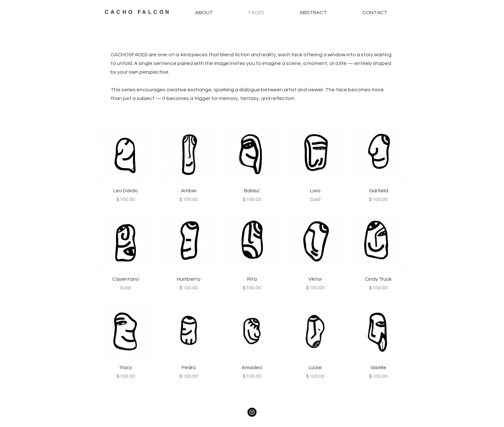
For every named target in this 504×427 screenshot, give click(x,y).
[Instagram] (252, 412)
